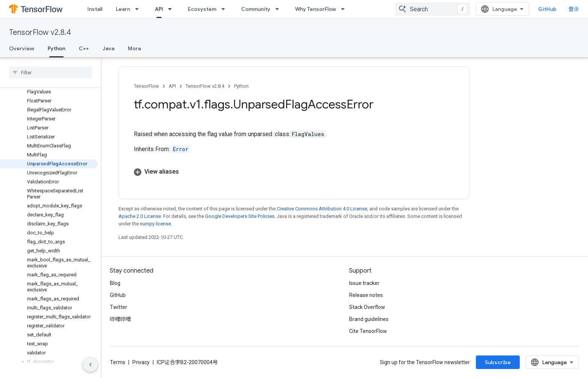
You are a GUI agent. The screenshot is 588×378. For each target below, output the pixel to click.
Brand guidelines (369, 319)
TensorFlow (146, 86)
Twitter (118, 307)
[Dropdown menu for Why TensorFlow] (345, 9)
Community (256, 9)
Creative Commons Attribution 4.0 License (322, 209)
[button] (49, 362)
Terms (118, 362)
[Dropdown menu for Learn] (139, 9)
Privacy (141, 362)
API (172, 86)
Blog (115, 283)
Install (95, 9)
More (135, 48)
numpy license (155, 224)
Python (241, 86)
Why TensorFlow (316, 9)
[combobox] (432, 9)
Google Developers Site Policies (240, 216)
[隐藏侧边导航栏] (90, 364)
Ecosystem (202, 9)
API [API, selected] (159, 9)
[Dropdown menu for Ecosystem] (225, 9)
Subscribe (498, 362)
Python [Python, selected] (56, 48)
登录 (574, 9)
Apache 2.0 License (140, 216)
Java (108, 48)
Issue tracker (364, 283)
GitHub (547, 9)
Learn (123, 9)
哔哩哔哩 (120, 319)
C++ (84, 48)
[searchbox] (50, 72)
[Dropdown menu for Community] (279, 9)
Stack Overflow (367, 307)
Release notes (366, 295)
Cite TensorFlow (368, 331)
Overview (22, 48)
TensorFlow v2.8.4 (40, 32)
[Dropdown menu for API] (172, 9)
